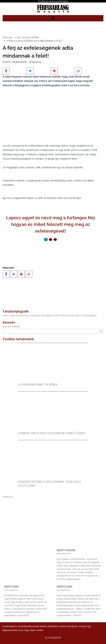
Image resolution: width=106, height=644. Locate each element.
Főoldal (8, 38)
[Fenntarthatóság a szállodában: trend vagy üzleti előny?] (53, 478)
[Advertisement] (53, 518)
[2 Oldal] (55, 240)
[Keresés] (101, 331)
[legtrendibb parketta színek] (53, 381)
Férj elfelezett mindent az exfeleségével (53, 1)
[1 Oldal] (51, 240)
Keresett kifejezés (11, 326)
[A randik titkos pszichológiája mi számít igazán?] (53, 430)
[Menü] (53, 18)
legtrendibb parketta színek (38, 385)
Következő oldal (51, 249)
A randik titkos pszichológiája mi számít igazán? (52, 433)
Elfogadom (53, 638)
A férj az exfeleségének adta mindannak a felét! (34, 41)
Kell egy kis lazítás (28, 38)
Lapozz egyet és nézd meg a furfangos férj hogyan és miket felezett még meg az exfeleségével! (50, 315)
